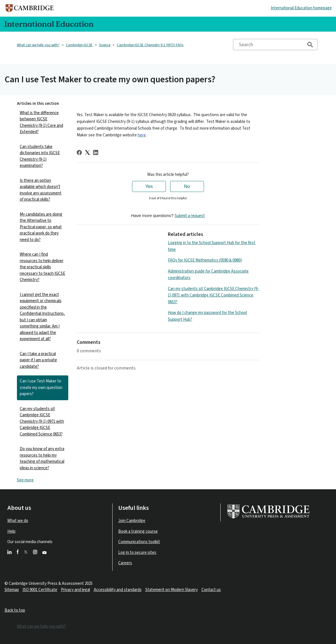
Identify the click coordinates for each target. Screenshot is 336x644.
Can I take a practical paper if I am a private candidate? (38, 360)
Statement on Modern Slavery (172, 590)
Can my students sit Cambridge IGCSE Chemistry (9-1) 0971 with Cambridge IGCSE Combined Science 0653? (42, 421)
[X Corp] (87, 152)
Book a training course (138, 531)
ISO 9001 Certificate (40, 590)
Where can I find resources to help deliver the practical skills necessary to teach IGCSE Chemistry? (42, 267)
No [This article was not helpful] (187, 186)
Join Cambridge (132, 521)
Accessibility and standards (118, 590)
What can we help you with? (38, 45)
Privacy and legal (75, 590)
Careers (125, 563)
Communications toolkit (139, 542)
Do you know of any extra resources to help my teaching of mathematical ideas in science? (42, 458)
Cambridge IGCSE (79, 45)
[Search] (275, 45)
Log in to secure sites (137, 553)
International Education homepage (301, 8)
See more (25, 480)
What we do (18, 521)
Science (105, 45)
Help (11, 531)
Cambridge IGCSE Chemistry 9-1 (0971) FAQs (150, 45)
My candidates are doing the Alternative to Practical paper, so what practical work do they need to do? (41, 227)
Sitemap (12, 590)
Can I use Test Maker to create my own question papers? (41, 388)
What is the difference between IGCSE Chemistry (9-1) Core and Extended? (41, 122)
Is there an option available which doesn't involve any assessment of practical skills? (41, 190)
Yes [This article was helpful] (149, 186)
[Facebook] (79, 152)
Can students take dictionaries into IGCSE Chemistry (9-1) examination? (40, 156)
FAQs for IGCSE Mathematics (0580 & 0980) (205, 260)
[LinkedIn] (96, 152)
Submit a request (190, 216)
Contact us (211, 590)
